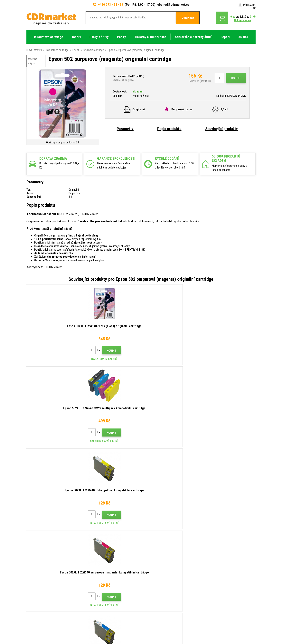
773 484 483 (43, 552)
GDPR (89, 591)
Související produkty (221, 129)
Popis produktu (169, 129)
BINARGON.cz (248, 626)
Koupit (236, 78)
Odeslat (209, 525)
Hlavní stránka (34, 50)
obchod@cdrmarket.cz (173, 5)
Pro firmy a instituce (97, 597)
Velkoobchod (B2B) (96, 568)
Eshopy (212, 626)
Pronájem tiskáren (96, 602)
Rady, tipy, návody (95, 556)
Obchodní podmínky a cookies (102, 585)
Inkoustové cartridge (57, 50)
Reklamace (92, 579)
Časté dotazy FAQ (96, 573)
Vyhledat (188, 18)
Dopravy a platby (95, 562)
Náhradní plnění (94, 608)
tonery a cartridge (166, 639)
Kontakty (91, 550)
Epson (76, 50)
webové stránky (228, 626)
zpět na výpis (33, 61)
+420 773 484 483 (108, 5)
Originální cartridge (94, 50)
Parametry (125, 129)
